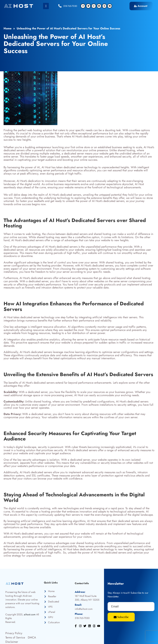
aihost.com (30, 614)
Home (8, 28)
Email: (78, 605)
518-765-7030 (70, 6)
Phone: (79, 614)
